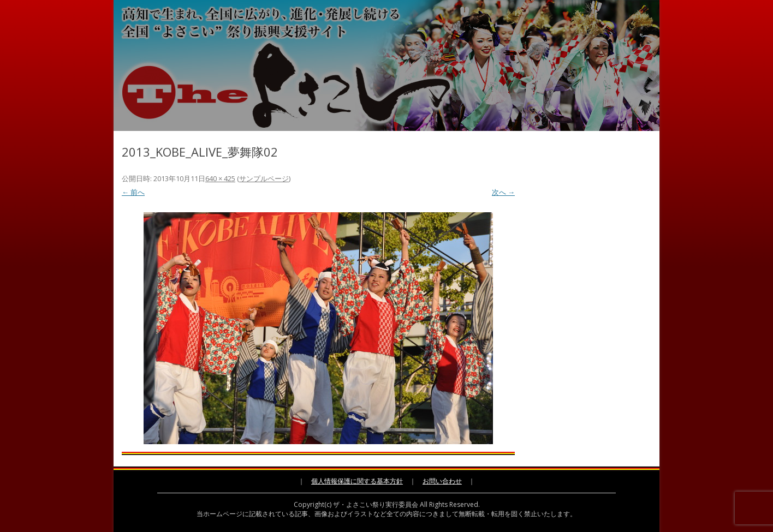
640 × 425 (220, 178)
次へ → (503, 192)
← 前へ (133, 192)
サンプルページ (264, 178)
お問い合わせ (442, 481)
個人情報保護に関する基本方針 (357, 481)
